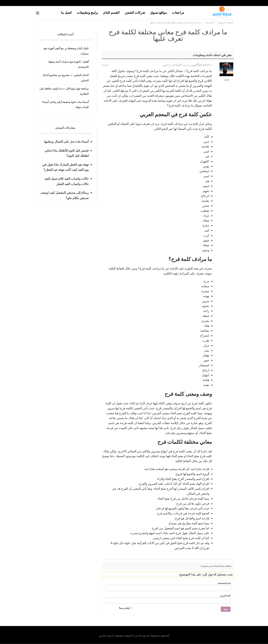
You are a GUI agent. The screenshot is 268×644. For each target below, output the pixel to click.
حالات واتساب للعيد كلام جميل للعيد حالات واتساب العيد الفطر (66, 181)
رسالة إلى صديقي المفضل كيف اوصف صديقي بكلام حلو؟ (65, 195)
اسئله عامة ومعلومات (206, 55)
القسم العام (111, 13)
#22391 (105, 65)
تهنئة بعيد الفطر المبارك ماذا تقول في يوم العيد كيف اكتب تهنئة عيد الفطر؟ (65, 167)
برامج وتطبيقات (88, 13)
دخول (226, 609)
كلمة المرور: (225, 596)
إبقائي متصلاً (124, 608)
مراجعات (178, 13)
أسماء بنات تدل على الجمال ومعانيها (66, 142)
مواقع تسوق (159, 13)
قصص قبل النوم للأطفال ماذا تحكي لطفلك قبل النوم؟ (67, 153)
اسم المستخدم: (224, 583)
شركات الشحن (135, 13)
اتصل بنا (66, 13)
